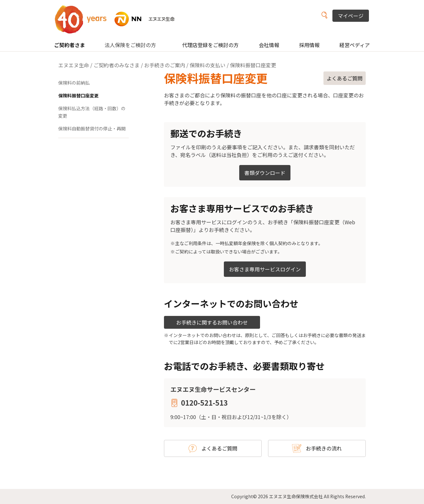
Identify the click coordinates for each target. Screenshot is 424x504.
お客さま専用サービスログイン (265, 269)
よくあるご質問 (345, 78)
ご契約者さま (69, 45)
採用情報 (309, 45)
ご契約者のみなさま (117, 65)
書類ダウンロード (265, 173)
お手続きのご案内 (165, 65)
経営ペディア (355, 45)
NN (119, 19)
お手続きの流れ (324, 448)
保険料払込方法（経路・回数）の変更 (92, 112)
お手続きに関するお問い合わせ (212, 322)
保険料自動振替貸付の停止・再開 (92, 128)
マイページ (351, 16)
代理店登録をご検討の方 (210, 45)
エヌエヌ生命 (74, 65)
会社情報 (269, 45)
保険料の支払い (208, 65)
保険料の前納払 (74, 83)
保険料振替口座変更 (78, 95)
